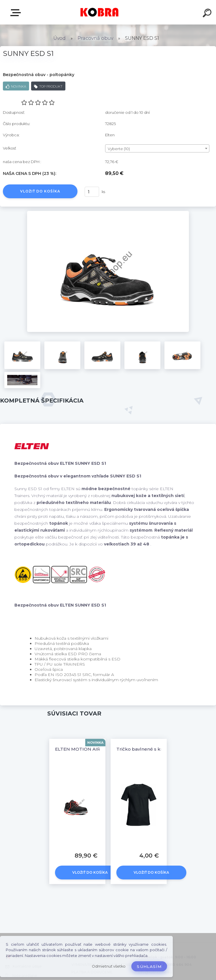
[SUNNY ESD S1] (108, 213)
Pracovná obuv (95, 38)
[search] (208, 14)
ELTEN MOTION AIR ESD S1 (86, 749)
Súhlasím (149, 966)
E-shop (17, 13)
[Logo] (100, 12)
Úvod (59, 38)
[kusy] (92, 192)
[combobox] (157, 148)
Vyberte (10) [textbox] (119, 149)
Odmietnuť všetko (109, 966)
